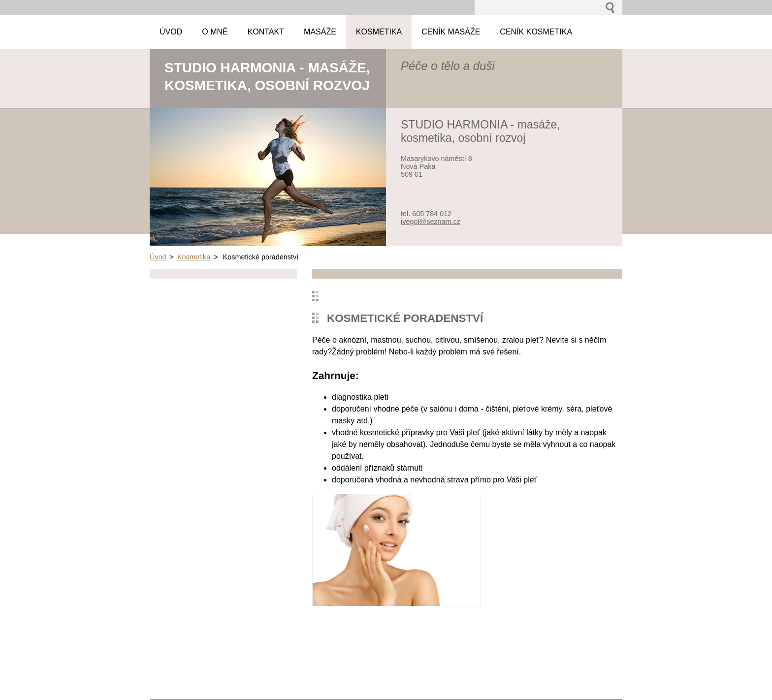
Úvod (158, 257)
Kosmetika (194, 257)
